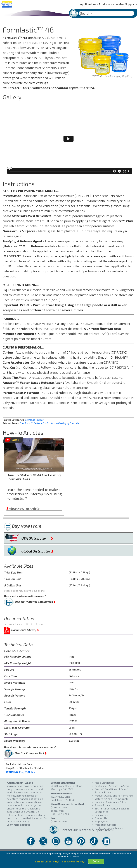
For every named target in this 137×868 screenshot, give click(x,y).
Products (105, 4)
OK (96, 864)
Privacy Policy (102, 805)
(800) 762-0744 (60, 814)
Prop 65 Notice (21, 772)
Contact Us (101, 818)
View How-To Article (23, 509)
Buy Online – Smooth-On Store (112, 786)
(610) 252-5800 (60, 807)
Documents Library (25, 629)
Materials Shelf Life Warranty (111, 799)
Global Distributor (37, 550)
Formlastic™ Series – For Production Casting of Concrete (49, 423)
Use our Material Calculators (35, 601)
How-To (118, 4)
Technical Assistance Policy (110, 802)
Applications (89, 4)
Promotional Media (105, 825)
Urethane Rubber (34, 420)
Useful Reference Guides (109, 828)
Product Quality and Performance (114, 796)
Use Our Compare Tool (31, 752)
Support (131, 4)
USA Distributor (37, 538)
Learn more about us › (19, 825)
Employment (102, 821)
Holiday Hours (102, 815)
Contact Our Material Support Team (76, 830)
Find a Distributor (104, 783)
